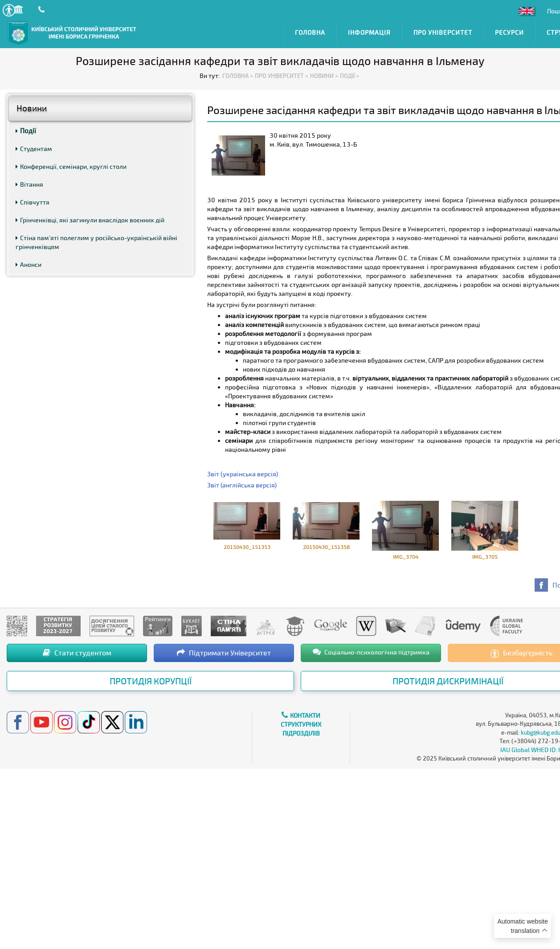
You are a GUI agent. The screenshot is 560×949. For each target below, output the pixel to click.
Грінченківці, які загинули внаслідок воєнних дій (90, 220)
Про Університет (443, 32)
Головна (310, 32)
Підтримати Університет (224, 652)
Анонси (29, 264)
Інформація (369, 32)
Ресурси (509, 32)
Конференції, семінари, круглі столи (71, 166)
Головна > (238, 76)
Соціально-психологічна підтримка (371, 652)
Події (26, 131)
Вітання (29, 184)
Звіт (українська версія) (243, 474)
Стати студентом (77, 652)
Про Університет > (282, 76)
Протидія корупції (151, 681)
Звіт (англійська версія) (242, 485)
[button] (9, 10)
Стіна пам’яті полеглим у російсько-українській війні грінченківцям (96, 242)
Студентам (34, 149)
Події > (349, 76)
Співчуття (33, 202)
